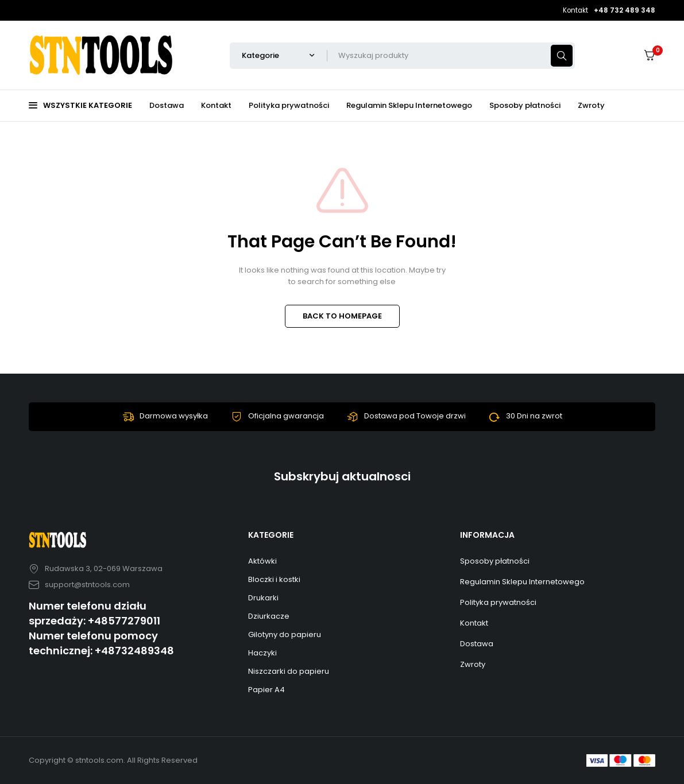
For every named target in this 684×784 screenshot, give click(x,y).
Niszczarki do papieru (289, 671)
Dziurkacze (269, 616)
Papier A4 (266, 690)
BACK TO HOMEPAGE (342, 316)
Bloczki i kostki (274, 579)
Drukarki (263, 598)
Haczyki (262, 653)
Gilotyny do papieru (285, 634)
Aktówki (262, 561)
